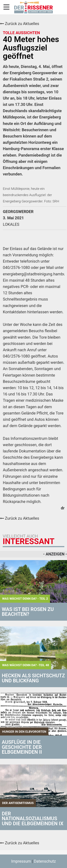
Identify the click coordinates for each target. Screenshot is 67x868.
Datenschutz (45, 861)
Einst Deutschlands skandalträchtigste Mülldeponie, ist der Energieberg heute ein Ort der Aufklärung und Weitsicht (32, 117)
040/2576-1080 (16, 268)
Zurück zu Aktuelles (20, 24)
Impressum (21, 861)
